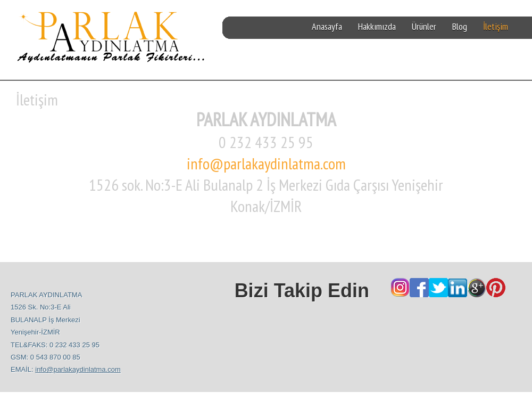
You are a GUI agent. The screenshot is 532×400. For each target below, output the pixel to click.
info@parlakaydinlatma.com (266, 163)
